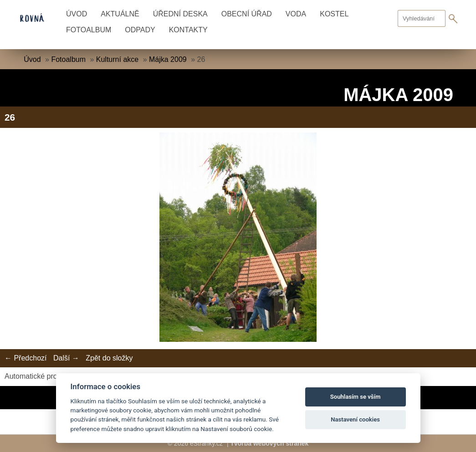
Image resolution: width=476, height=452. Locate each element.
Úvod (77, 14)
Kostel (334, 14)
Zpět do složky (109, 358)
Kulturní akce (117, 59)
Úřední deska (180, 14)
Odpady (140, 30)
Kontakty (188, 30)
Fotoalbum (89, 30)
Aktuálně (120, 14)
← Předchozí (26, 358)
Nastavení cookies (355, 419)
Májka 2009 (168, 59)
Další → (66, 358)
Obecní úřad (247, 14)
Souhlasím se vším (356, 397)
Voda (296, 14)
